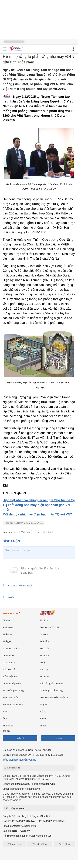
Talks (5, 712)
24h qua (7, 731)
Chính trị (7, 621)
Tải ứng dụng (14, 844)
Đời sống (45, 642)
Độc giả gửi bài (40, 844)
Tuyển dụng (65, 844)
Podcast (44, 726)
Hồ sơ (43, 712)
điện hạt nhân (44, 532)
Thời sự (44, 621)
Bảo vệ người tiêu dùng (52, 684)
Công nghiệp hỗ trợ (13, 684)
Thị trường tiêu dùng (13, 691)
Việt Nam (26, 532)
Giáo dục (45, 635)
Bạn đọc (44, 670)
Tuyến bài (20, 738)
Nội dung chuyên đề (13, 705)
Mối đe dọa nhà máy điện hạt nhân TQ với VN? (37, 514)
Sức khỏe (45, 649)
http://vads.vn (21, 831)
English (44, 705)
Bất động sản (9, 670)
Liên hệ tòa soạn (12, 768)
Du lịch (44, 663)
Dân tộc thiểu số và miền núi (55, 698)
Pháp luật (45, 656)
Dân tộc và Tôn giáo (50, 628)
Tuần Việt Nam (10, 677)
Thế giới (7, 642)
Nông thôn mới (10, 698)
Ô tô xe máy (9, 663)
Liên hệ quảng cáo (15, 808)
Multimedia (8, 726)
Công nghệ (8, 656)
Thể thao (7, 635)
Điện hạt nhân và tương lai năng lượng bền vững (39, 500)
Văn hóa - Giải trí (11, 649)
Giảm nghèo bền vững (51, 691)
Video (43, 719)
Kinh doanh (8, 628)
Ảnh (5, 719)
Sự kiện (58, 738)
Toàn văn (45, 677)
